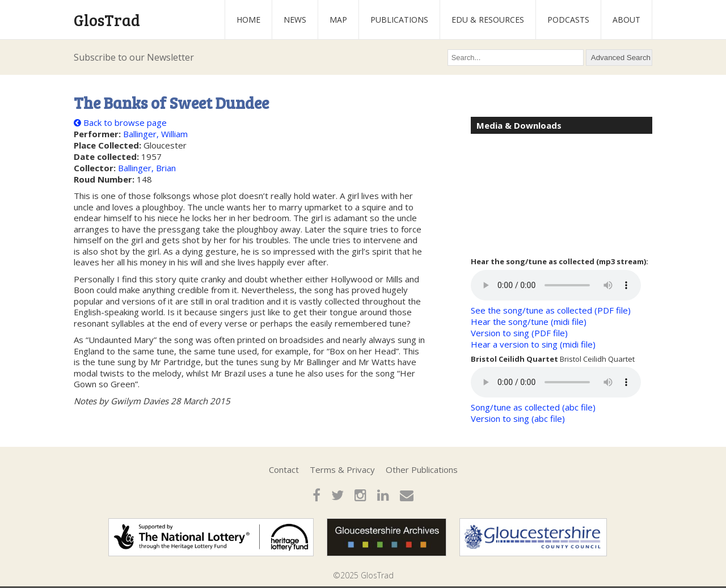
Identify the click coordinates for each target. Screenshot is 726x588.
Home (248, 20)
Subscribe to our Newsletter (134, 57)
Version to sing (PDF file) (519, 333)
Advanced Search (621, 58)
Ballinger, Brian (147, 168)
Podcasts (568, 20)
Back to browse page (120, 122)
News (295, 20)
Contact (284, 469)
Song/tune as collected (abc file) (533, 407)
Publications (399, 20)
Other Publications (422, 469)
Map (338, 20)
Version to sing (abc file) (518, 418)
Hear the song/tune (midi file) (529, 322)
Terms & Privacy (342, 469)
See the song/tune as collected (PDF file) (551, 310)
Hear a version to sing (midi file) (533, 344)
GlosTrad (107, 20)
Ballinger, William (155, 134)
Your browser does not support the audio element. (556, 285)
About (626, 20)
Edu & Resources (488, 20)
